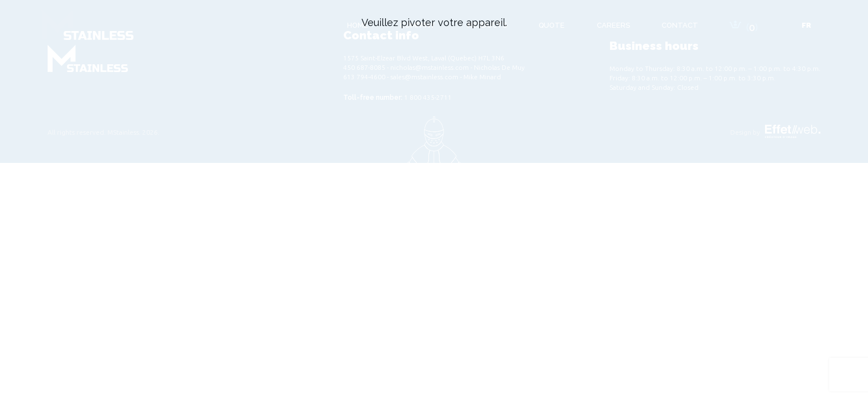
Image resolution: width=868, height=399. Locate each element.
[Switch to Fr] (806, 25)
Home (358, 25)
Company (417, 25)
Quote (552, 25)
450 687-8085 (364, 67)
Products (487, 25)
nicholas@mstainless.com (430, 67)
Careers (613, 25)
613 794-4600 (364, 77)
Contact (680, 25)
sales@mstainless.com (424, 77)
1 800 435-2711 (428, 97)
